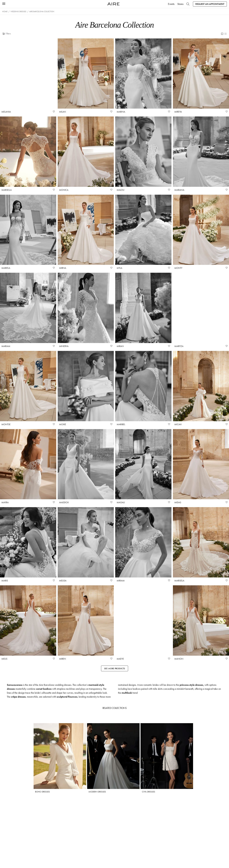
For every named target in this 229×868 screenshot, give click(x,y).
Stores (180, 4)
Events (171, 4)
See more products (115, 669)
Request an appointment (210, 4)
